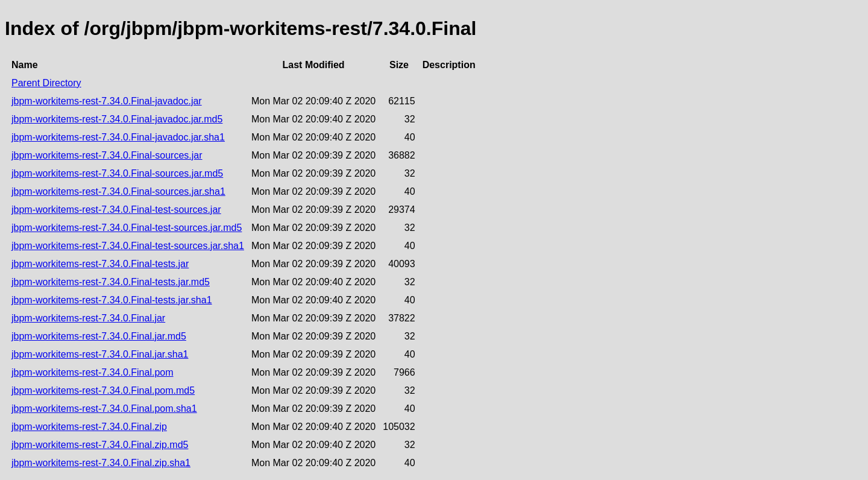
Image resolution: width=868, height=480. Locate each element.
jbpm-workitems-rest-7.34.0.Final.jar (88, 318)
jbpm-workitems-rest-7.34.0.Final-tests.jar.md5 (111, 282)
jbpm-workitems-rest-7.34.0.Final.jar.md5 (99, 336)
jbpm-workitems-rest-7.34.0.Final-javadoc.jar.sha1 (118, 137)
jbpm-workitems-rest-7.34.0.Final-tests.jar (100, 264)
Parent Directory (46, 83)
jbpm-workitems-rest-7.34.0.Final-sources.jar (107, 155)
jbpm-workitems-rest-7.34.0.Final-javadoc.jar (107, 101)
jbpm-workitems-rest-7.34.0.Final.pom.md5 (103, 390)
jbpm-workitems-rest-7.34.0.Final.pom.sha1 (104, 409)
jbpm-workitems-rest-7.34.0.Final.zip (89, 427)
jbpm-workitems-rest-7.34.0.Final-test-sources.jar (116, 210)
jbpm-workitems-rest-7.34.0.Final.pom (93, 372)
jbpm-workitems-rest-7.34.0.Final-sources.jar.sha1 (118, 191)
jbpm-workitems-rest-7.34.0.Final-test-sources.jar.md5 (127, 228)
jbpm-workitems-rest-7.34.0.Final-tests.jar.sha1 (112, 300)
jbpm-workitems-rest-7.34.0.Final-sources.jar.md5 (117, 173)
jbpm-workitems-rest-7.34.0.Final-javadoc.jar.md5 (117, 119)
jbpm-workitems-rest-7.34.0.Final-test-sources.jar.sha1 (128, 246)
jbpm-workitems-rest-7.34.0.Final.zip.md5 (100, 445)
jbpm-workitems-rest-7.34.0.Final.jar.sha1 (100, 354)
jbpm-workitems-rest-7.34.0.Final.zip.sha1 (101, 463)
